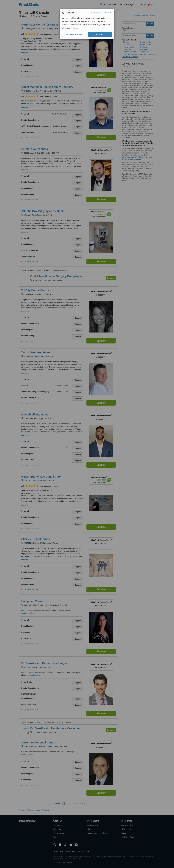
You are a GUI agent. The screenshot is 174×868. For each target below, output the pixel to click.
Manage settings (74, 34)
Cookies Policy (107, 13)
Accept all (100, 34)
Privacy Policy (95, 13)
